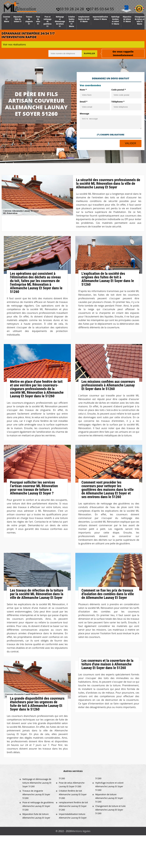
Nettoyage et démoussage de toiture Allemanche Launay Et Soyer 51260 (37, 783)
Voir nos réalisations (14, 44)
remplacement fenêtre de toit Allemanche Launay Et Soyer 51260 (73, 806)
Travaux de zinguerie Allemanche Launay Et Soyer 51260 (36, 794)
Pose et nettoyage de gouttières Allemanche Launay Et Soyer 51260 (38, 806)
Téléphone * (118, 102)
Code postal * (119, 90)
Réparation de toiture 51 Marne (127, 19)
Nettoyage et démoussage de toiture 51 (60, 21)
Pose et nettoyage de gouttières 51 (48, 21)
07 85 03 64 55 (100, 9)
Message (84, 114)
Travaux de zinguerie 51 (29, 20)
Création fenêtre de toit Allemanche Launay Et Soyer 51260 (73, 794)
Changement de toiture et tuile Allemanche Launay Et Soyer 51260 (110, 810)
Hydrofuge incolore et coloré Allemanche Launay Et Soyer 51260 (109, 786)
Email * (84, 102)
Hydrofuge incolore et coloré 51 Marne (115, 20)
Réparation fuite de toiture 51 (18, 19)
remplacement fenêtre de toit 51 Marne (84, 19)
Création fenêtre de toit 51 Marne (72, 21)
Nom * (83, 90)
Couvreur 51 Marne (7, 19)
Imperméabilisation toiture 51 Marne (100, 18)
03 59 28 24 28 (70, 9)
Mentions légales (81, 831)
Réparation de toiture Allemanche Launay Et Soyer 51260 (109, 798)
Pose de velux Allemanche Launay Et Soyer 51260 (72, 785)
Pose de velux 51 (38, 20)
